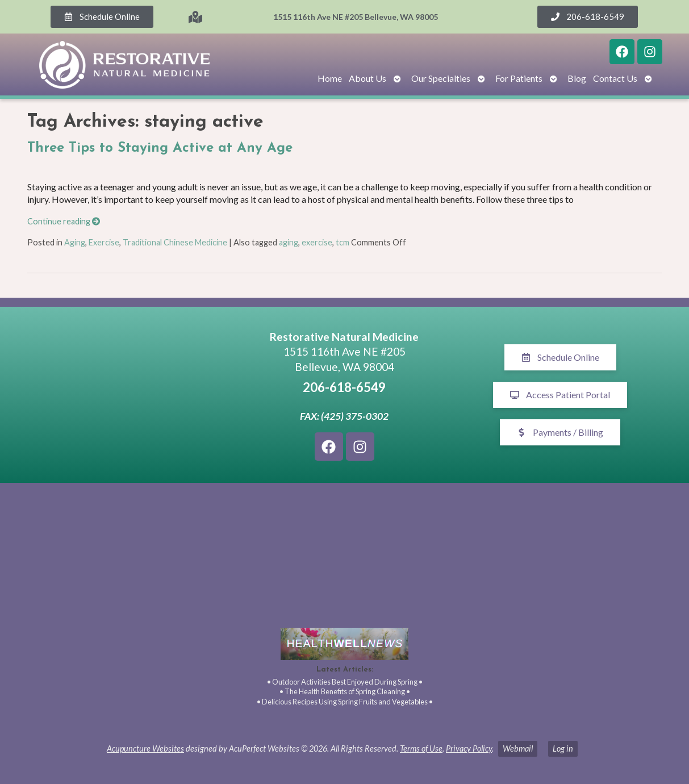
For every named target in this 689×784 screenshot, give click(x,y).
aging (289, 242)
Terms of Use (421, 748)
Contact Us (615, 78)
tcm (343, 242)
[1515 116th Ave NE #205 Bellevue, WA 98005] (129, 395)
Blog (577, 78)
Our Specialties (441, 78)
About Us (368, 78)
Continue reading (64, 221)
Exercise (104, 242)
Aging (75, 242)
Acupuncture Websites (145, 748)
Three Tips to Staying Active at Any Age (160, 148)
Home (330, 78)
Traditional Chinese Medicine (175, 242)
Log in (563, 748)
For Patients (519, 78)
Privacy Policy (469, 748)
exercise (317, 242)
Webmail (518, 748)
